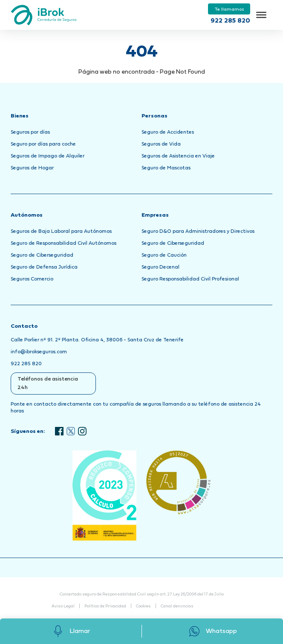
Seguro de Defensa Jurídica (44, 267)
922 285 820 (230, 21)
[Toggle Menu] (261, 15)
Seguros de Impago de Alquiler (48, 156)
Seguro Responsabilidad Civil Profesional (190, 279)
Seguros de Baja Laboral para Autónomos (61, 232)
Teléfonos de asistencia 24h (48, 384)
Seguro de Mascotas (166, 168)
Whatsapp (212, 631)
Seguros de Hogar (32, 168)
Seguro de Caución (164, 255)
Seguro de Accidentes (168, 132)
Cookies (143, 606)
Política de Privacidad (105, 606)
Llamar (71, 631)
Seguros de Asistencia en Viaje (178, 156)
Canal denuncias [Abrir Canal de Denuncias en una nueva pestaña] (177, 606)
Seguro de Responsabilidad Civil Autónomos (64, 243)
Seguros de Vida (161, 144)
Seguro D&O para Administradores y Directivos (198, 232)
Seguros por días (30, 132)
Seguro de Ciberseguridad (42, 255)
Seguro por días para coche (43, 144)
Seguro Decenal (160, 267)
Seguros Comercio (32, 279)
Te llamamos (229, 9)
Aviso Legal (63, 606)
